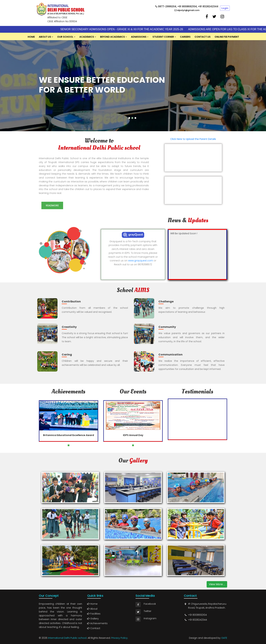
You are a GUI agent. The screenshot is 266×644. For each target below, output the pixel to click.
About (92, 609)
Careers (185, 37)
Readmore (53, 205)
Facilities (94, 614)
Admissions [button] (139, 37)
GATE (224, 638)
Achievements (97, 623)
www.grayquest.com (141, 261)
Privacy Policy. (120, 638)
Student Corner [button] (163, 37)
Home (31, 37)
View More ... (217, 584)
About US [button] (45, 37)
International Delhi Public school (67, 638)
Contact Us (203, 37)
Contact (94, 628)
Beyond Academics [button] (112, 37)
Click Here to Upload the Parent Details (193, 139)
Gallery (93, 619)
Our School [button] (65, 37)
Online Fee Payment (227, 37)
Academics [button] (87, 37)
